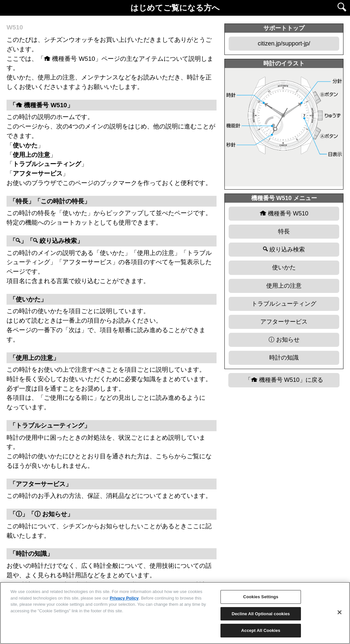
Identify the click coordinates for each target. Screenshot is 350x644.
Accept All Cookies (261, 630)
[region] (175, 613)
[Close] (340, 612)
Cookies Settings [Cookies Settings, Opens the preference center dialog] (261, 597)
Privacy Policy (124, 598)
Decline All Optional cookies (261, 614)
